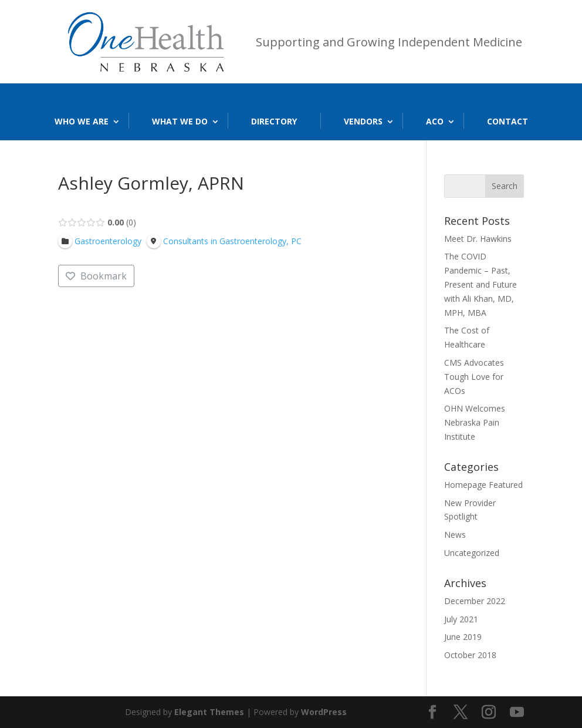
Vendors (363, 121)
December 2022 (475, 601)
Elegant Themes (209, 712)
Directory (274, 121)
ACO (435, 121)
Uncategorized (472, 553)
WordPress (324, 712)
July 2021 (461, 619)
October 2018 (470, 655)
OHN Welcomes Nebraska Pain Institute (475, 422)
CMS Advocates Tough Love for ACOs (474, 377)
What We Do (180, 121)
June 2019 (463, 637)
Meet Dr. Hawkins (478, 239)
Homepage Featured (483, 485)
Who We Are (82, 121)
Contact (507, 121)
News (455, 535)
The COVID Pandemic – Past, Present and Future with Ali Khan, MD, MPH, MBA (481, 284)
